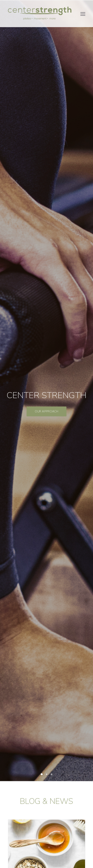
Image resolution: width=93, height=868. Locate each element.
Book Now (47, 705)
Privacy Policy (47, 856)
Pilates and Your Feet (47, 404)
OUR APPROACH (46, 101)
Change (47, 269)
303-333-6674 (55, 843)
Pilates (46, 538)
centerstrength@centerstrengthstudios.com (46, 849)
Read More (46, 313)
